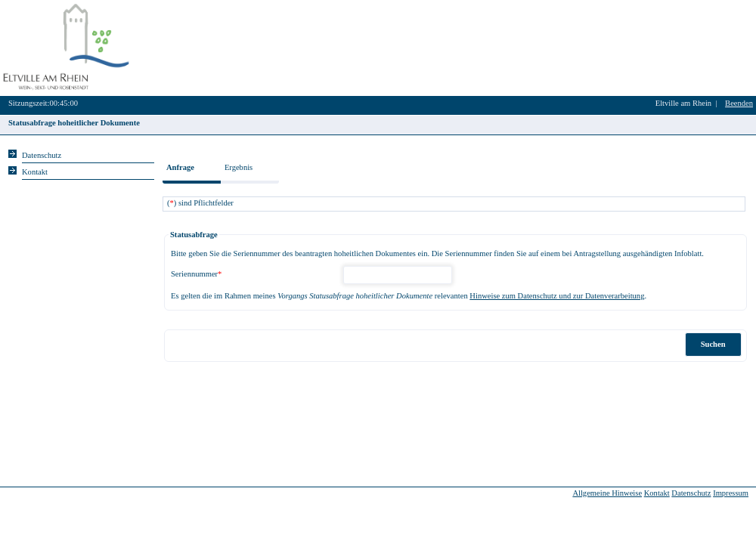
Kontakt (657, 493)
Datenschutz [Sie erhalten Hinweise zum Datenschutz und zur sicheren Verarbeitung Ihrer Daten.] (42, 155)
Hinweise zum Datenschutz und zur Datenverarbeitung (557, 296)
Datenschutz (691, 493)
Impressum (731, 493)
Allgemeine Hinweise (607, 493)
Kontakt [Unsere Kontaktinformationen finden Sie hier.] (35, 172)
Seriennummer (196, 274)
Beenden (739, 103)
